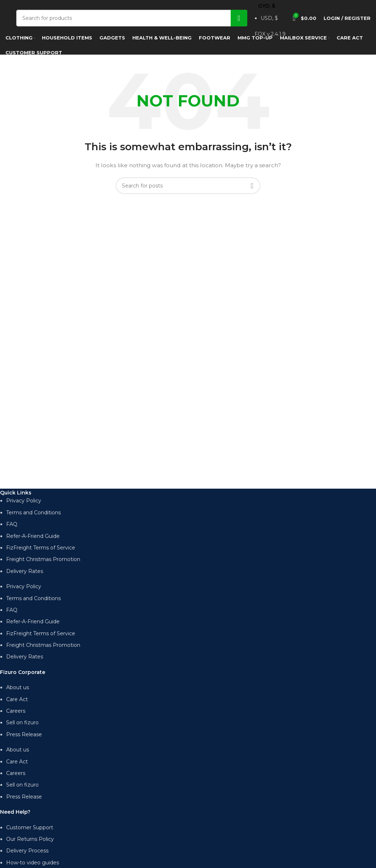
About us (18, 687)
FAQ (12, 524)
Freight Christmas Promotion (43, 559)
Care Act (17, 699)
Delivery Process (27, 851)
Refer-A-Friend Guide (33, 536)
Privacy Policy (24, 501)
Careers (16, 711)
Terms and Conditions (33, 513)
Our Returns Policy (30, 839)
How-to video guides (33, 863)
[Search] (132, 18)
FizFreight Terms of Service (41, 548)
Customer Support (30, 827)
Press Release (24, 734)
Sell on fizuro (22, 722)
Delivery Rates (25, 571)
